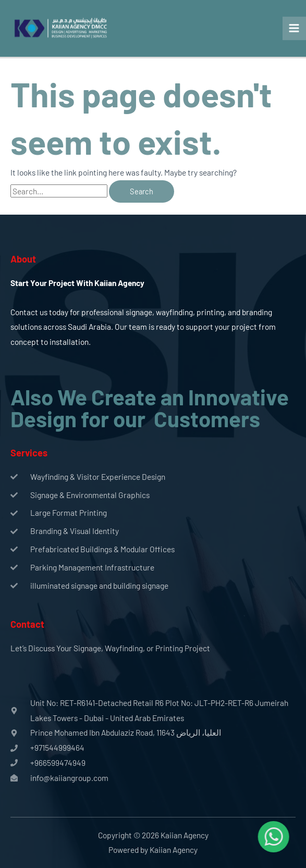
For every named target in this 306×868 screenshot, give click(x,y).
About (23, 259)
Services (29, 453)
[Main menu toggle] (294, 28)
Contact (27, 624)
